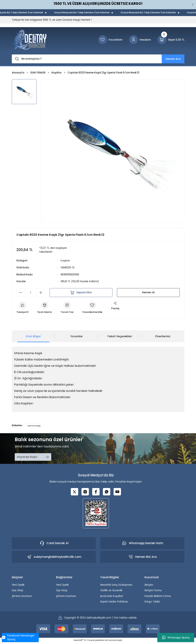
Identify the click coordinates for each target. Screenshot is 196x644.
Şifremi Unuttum (22, 597)
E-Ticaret (90, 641)
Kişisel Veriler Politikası (114, 603)
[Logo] (29, 40)
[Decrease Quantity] (21, 292)
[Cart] (171, 40)
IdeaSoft (78, 641)
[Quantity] (31, 292)
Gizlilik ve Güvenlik (111, 592)
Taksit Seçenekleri (120, 336)
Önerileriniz (163, 336)
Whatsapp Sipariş (176, 638)
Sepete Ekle (81, 292)
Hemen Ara (173, 59)
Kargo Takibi (152, 603)
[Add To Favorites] (94, 308)
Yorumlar (77, 336)
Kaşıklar (65, 261)
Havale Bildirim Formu (158, 597)
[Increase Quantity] (41, 292)
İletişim (149, 586)
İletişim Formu (153, 592)
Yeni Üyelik (18, 586)
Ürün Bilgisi (33, 336)
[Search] (98, 59)
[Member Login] (140, 40)
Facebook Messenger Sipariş (18, 637)
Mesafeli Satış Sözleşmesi (116, 586)
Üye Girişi (17, 592)
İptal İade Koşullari (112, 597)
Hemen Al (148, 292)
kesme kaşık (34, 426)
